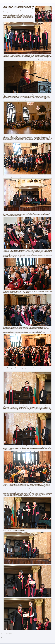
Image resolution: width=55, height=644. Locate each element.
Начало (1, 1)
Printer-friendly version (2, 638)
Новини (5, 1)
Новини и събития (11, 1)
